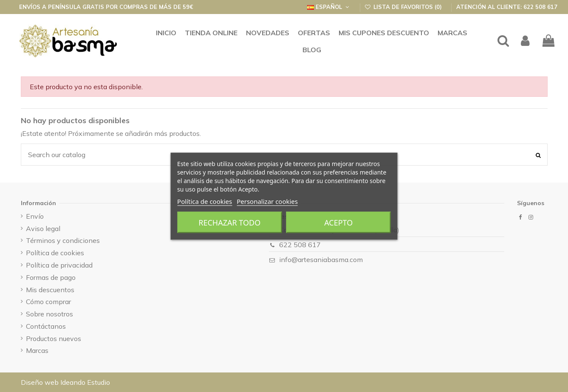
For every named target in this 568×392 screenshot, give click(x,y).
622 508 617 (300, 245)
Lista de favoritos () (404, 7)
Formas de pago (51, 277)
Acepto (338, 222)
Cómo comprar (48, 302)
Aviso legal (43, 228)
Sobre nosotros (49, 314)
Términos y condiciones (63, 240)
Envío (35, 216)
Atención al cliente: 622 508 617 (507, 7)
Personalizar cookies (267, 201)
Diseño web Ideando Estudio (65, 382)
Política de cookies (205, 201)
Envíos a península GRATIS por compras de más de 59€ (106, 7)
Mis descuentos (50, 290)
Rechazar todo (229, 222)
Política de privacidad (59, 265)
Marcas (37, 350)
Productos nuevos (54, 338)
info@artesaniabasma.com (321, 259)
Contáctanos (46, 326)
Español (329, 7)
